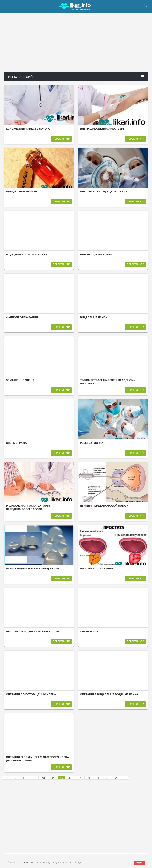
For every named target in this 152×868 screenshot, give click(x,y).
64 (116, 778)
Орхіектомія (89, 631)
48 (89, 778)
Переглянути (61, 139)
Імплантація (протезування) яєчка (32, 569)
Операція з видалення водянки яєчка (109, 694)
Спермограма (16, 443)
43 (43, 778)
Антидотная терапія (21, 192)
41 (24, 778)
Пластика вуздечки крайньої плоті (32, 631)
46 (70, 778)
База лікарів (31, 863)
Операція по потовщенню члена (31, 694)
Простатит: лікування (96, 569)
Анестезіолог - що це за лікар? (104, 192)
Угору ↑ (139, 863)
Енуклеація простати (96, 254)
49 (99, 778)
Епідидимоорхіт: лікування (27, 254)
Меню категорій (76, 77)
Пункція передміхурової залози (104, 506)
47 (80, 778)
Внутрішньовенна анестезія (102, 129)
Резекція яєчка (92, 443)
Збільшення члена (20, 380)
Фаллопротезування (22, 317)
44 (53, 778)
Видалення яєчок (94, 317)
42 (34, 778)
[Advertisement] (76, 45)
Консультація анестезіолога (28, 129)
